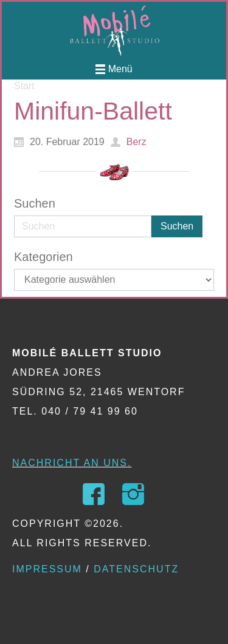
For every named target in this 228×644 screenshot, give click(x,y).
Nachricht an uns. (72, 463)
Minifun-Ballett (93, 111)
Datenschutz (136, 569)
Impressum (47, 569)
